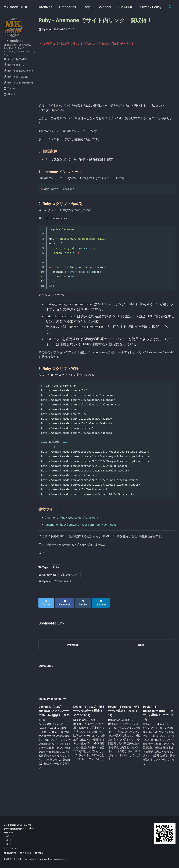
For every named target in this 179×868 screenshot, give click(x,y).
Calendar (103, 7)
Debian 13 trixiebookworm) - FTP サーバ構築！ (157, 736)
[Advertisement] (107, 77)
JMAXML (124, 7)
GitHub (10, 101)
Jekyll (45, 859)
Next (141, 670)
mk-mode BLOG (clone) (19, 77)
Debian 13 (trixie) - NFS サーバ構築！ (123, 734)
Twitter (9, 95)
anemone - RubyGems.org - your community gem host (87, 542)
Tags (85, 7)
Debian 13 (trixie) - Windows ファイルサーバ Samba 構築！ (53, 739)
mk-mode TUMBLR (16, 83)
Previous (73, 670)
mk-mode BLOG (16, 7)
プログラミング (69, 602)
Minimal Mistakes (60, 859)
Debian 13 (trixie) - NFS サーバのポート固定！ (89, 737)
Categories (66, 7)
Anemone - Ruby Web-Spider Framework (77, 535)
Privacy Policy (149, 7)
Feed (44, 853)
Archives (44, 7)
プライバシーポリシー (14, 848)
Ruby (56, 594)
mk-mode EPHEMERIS (18, 89)
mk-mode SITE (14, 71)
